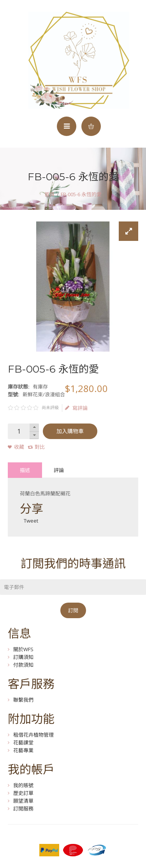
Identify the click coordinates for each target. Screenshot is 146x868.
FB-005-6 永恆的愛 (81, 194)
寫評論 (76, 408)
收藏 (19, 447)
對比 (40, 447)
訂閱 (73, 610)
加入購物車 (70, 431)
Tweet (31, 521)
